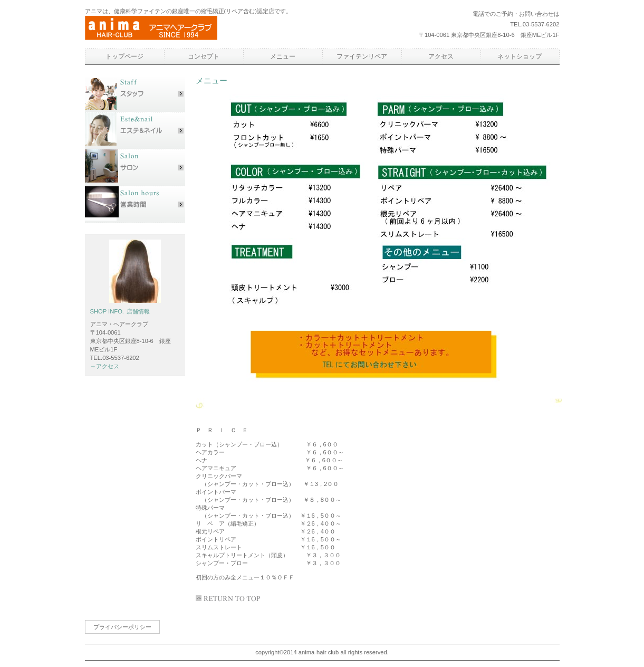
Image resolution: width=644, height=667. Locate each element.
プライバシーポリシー (122, 627)
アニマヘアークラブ (182, 28)
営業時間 (135, 205)
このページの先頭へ (230, 598)
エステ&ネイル (135, 131)
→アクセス (105, 366)
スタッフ (135, 94)
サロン (135, 168)
